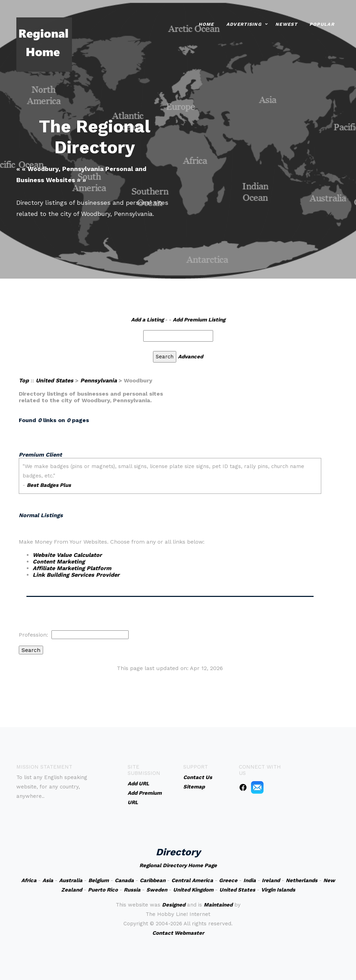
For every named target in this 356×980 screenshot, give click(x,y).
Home (206, 24)
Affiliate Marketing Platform (72, 568)
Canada (124, 880)
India (250, 880)
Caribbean (153, 880)
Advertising (244, 24)
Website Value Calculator (67, 555)
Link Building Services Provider (76, 575)
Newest (286, 24)
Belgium (99, 880)
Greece (228, 880)
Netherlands (302, 880)
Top (24, 380)
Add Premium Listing (199, 320)
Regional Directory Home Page (178, 865)
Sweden (157, 890)
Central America (192, 880)
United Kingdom (193, 890)
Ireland (271, 880)
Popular (322, 24)
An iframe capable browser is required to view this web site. (170, 476)
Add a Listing (147, 320)
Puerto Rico (103, 890)
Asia (48, 880)
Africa (29, 880)
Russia (132, 890)
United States (55, 380)
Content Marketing (59, 562)
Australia (71, 880)
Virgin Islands (278, 890)
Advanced (191, 357)
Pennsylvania (99, 380)
